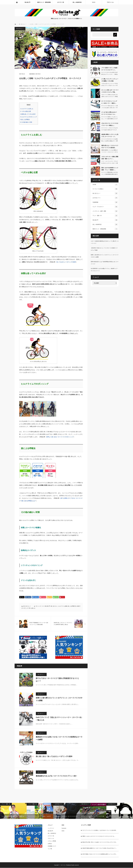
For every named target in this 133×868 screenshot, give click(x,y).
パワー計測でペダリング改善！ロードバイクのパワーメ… (110, 69)
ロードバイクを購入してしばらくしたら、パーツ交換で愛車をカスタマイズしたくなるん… (110, 119)
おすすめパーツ (105, 198)
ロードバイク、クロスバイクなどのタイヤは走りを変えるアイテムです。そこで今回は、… (110, 130)
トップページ (51, 828)
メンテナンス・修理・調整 (105, 211)
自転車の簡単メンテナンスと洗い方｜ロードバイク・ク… (110, 135)
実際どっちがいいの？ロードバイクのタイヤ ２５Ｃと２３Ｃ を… (99, 836)
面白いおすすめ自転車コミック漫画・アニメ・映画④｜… (110, 169)
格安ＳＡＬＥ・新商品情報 (44, 2)
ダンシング (39, 606)
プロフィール (110, 2)
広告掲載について (52, 846)
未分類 (105, 184)
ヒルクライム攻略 (63, 606)
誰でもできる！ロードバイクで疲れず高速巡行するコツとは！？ (57, 680)
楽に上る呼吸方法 (72, 606)
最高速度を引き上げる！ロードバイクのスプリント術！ (57, 776)
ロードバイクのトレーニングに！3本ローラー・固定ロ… (109, 102)
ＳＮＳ (94, 2)
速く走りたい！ (20, 28)
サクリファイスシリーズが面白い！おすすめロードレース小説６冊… (100, 831)
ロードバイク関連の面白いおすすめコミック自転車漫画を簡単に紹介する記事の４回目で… (110, 174)
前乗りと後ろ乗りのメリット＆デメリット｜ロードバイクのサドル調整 (59, 699)
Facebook (64, 828)
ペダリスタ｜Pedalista (65, 865)
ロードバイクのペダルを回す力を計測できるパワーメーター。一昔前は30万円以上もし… (110, 74)
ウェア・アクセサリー (105, 207)
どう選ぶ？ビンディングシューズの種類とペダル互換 (110, 80)
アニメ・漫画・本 (105, 216)
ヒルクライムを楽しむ (27, 109)
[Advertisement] (105, 317)
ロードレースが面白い (105, 189)
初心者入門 (27, 2)
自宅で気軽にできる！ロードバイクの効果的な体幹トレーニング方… (100, 854)
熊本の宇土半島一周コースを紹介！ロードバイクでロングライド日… (100, 842)
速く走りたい (54, 606)
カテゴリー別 (60, 2)
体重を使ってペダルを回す (28, 114)
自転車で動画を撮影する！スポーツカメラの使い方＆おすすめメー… (100, 848)
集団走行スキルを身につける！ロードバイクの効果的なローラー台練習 (59, 738)
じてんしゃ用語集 (52, 841)
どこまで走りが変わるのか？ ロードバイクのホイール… (109, 113)
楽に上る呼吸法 (25, 119)
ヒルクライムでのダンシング (29, 117)
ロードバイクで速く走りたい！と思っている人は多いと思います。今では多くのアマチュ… (110, 108)
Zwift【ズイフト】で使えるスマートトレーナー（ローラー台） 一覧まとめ (59, 719)
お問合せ (50, 844)
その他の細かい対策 (26, 122)
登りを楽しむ (32, 608)
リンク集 (50, 849)
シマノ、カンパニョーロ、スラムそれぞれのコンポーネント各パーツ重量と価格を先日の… (110, 163)
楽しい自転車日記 (77, 2)
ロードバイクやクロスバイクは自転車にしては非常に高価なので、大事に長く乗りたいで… (110, 141)
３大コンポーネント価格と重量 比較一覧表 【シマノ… (110, 158)
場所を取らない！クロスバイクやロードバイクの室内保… (110, 147)
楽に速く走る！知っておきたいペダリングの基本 (54, 757)
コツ (43, 606)
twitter (63, 831)
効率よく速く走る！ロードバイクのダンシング (60, 437)
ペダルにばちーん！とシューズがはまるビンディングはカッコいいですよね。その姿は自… (110, 85)
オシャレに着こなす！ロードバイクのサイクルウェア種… (110, 91)
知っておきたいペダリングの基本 (66, 262)
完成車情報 (105, 202)
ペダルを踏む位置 (26, 111)
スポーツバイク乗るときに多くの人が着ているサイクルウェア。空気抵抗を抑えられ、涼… (110, 97)
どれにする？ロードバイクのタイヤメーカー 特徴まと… (110, 124)
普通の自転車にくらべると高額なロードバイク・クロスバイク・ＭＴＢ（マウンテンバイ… (110, 152)
